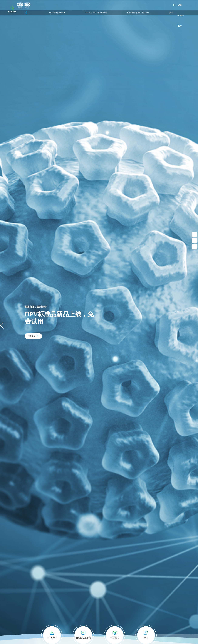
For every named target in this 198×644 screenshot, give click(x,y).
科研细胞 (55, 5)
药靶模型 (70, 5)
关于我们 (147, 5)
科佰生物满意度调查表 (63, 13)
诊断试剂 (86, 5)
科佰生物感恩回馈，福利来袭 (144, 13)
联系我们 (162, 5)
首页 (42, 5)
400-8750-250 (185, 5)
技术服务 (101, 5)
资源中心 (131, 5)
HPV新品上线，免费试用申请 (103, 13)
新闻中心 (116, 5)
